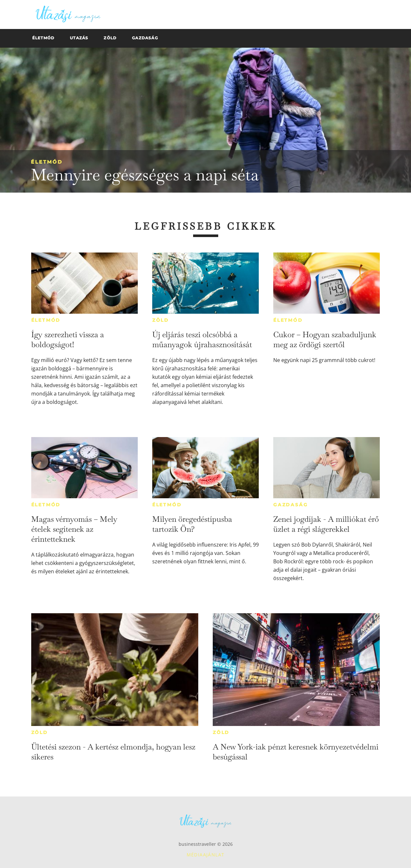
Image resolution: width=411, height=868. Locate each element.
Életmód (47, 162)
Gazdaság (290, 505)
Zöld (161, 320)
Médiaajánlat (206, 855)
